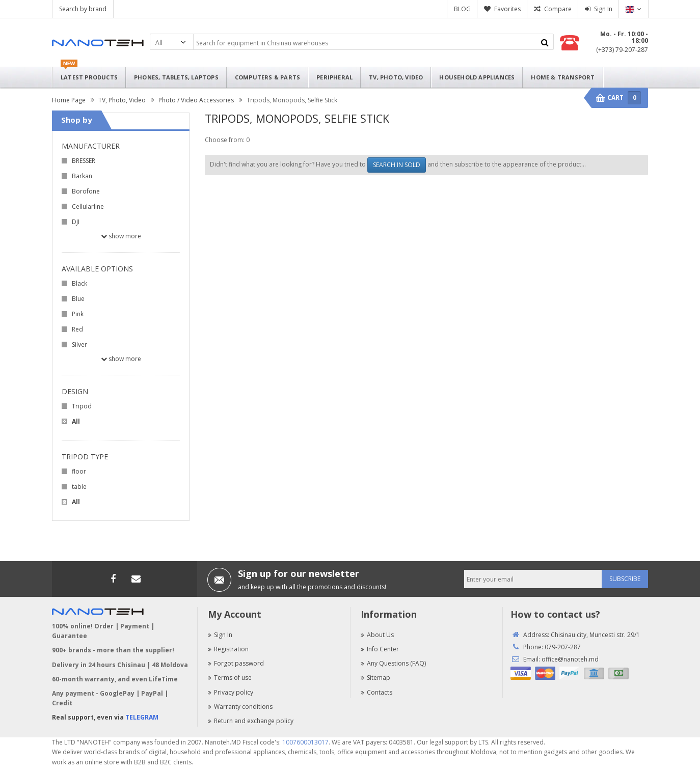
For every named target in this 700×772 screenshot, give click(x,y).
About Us (377, 635)
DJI (76, 222)
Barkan (82, 176)
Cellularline (88, 206)
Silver (79, 344)
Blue (78, 299)
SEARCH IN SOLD (397, 165)
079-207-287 (563, 647)
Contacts (376, 692)
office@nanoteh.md (570, 659)
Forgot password (236, 663)
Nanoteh (98, 43)
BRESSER (84, 161)
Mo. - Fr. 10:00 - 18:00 (624, 37)
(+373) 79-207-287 (622, 50)
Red (77, 329)
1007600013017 (305, 742)
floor (79, 471)
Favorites (507, 9)
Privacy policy (231, 692)
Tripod (82, 406)
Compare (558, 9)
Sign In (603, 9)
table (79, 487)
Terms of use (230, 678)
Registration (228, 649)
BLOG (462, 9)
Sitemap (375, 678)
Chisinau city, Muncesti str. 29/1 (595, 635)
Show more (121, 236)
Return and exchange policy (251, 721)
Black (79, 283)
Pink (78, 314)
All (76, 421)
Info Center (380, 649)
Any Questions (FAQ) (393, 663)
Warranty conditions (240, 707)
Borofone (86, 191)
